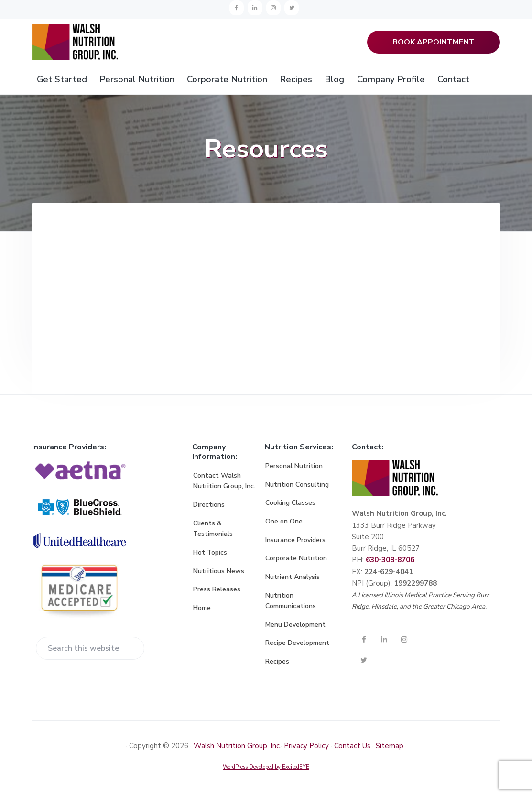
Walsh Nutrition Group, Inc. (237, 748)
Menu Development (295, 627)
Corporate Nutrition (296, 561)
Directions (209, 507)
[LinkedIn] (255, 8)
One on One (284, 523)
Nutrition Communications (291, 603)
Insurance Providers (295, 542)
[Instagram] (273, 8)
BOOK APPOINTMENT (434, 43)
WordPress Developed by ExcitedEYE (266, 769)
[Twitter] (292, 8)
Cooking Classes (290, 505)
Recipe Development (297, 645)
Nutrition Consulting (297, 486)
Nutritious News (219, 573)
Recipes (277, 664)
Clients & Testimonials (213, 531)
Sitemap (390, 748)
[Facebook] (237, 8)
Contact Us (352, 748)
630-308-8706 (390, 562)
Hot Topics (210, 554)
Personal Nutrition (294, 468)
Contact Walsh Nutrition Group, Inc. (224, 483)
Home (202, 610)
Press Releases (217, 592)
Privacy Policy (306, 748)
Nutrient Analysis (293, 579)
